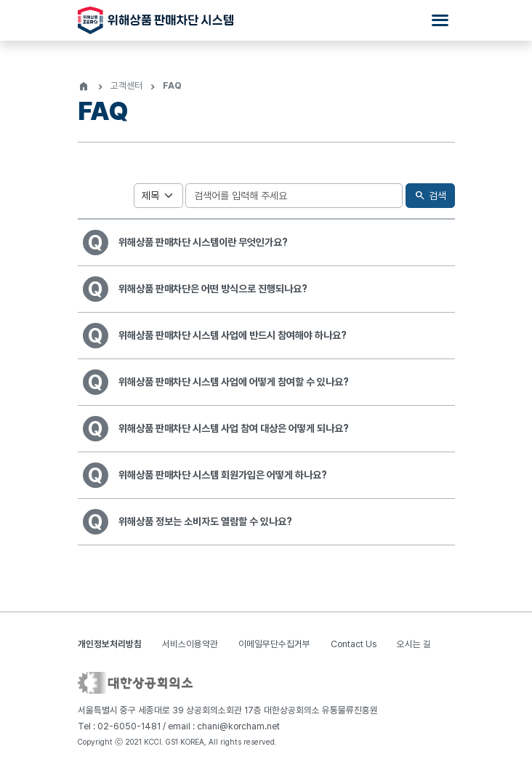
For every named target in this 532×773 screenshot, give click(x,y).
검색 (430, 196)
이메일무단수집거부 (274, 644)
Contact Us (354, 644)
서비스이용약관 (190, 644)
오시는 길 (414, 644)
